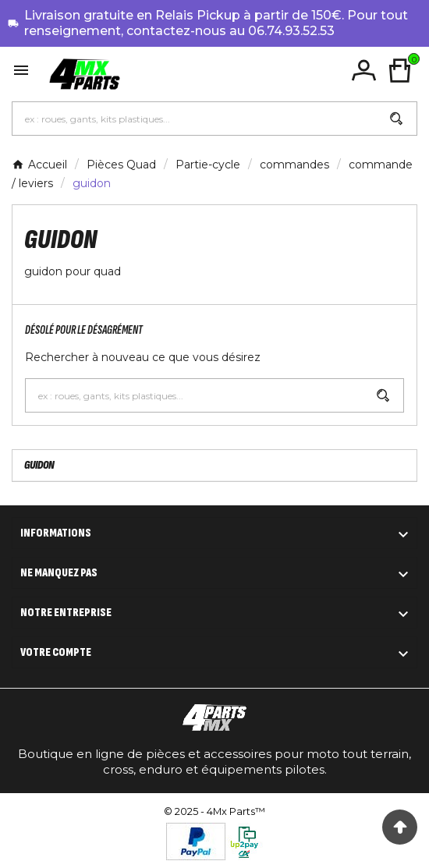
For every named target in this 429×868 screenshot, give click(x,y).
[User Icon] (364, 71)
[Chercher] (194, 119)
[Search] (396, 119)
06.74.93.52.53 (291, 31)
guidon (39, 465)
